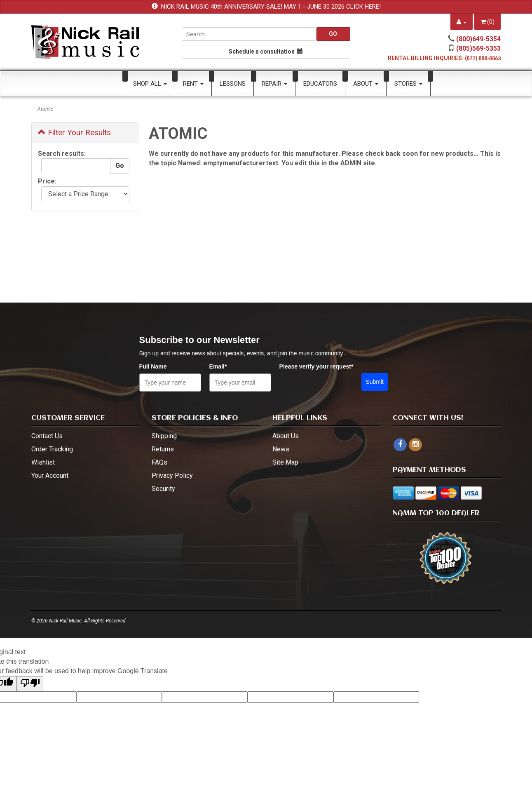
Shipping (164, 436)
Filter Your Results (74, 133)
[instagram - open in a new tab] (415, 445)
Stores (408, 84)
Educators (320, 84)
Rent (193, 84)
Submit (375, 382)
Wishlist (43, 462)
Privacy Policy (172, 475)
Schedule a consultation (266, 52)
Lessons (233, 84)
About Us (286, 436)
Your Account (50, 475)
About (366, 84)
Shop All (150, 84)
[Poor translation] (30, 684)
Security (163, 489)
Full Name (153, 366)
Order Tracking (52, 449)
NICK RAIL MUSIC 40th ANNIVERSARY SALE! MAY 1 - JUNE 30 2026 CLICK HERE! (271, 7)
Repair (274, 84)
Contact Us (47, 436)
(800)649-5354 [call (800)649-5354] (478, 39)
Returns (163, 449)
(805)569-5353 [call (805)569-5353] (478, 48)
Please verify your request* (316, 366)
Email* (218, 366)
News (281, 449)
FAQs (159, 462)
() (487, 22)
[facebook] (400, 445)
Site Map (285, 462)
